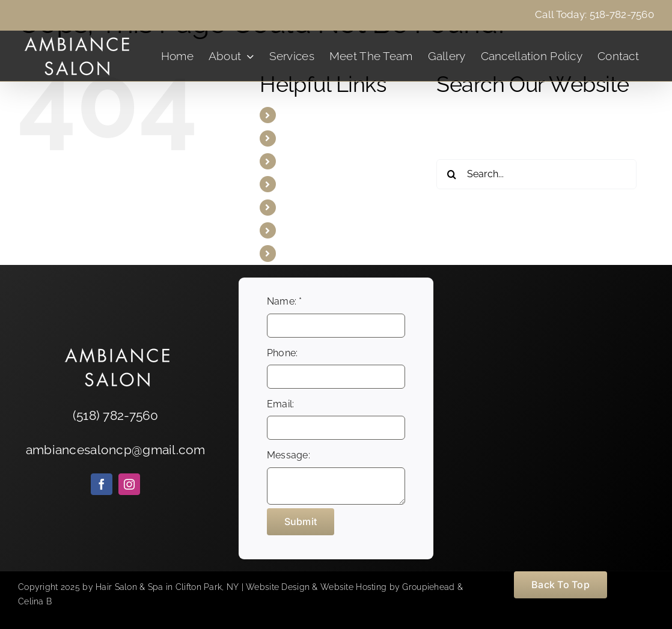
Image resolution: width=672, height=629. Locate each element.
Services (302, 161)
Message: (289, 455)
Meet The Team (318, 184)
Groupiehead (428, 587)
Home (297, 115)
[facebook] (102, 484)
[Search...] (536, 174)
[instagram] (129, 484)
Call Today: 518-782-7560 (594, 14)
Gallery (299, 208)
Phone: (283, 353)
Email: (281, 404)
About (297, 138)
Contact (301, 253)
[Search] (451, 174)
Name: (285, 301)
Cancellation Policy (326, 230)
